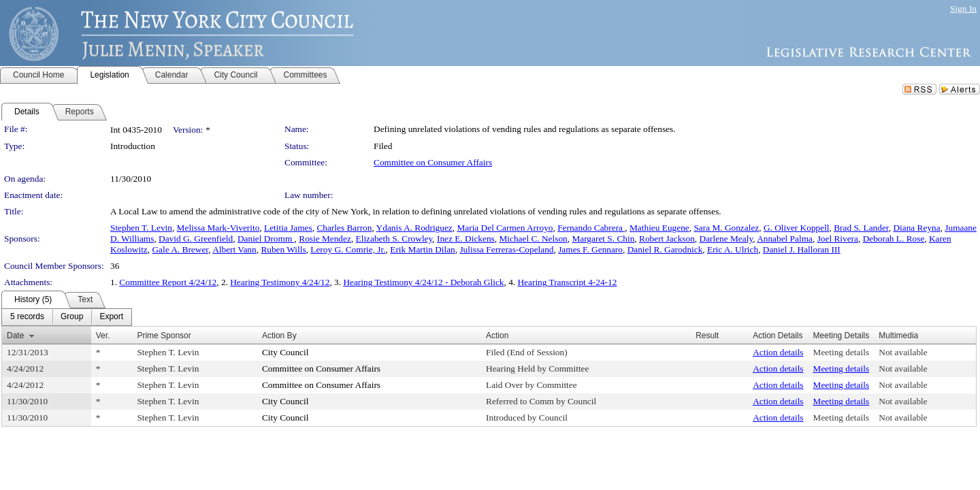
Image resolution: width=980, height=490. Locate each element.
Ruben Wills (283, 249)
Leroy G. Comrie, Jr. (348, 249)
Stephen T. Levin (141, 228)
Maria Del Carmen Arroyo (505, 228)
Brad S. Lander (861, 228)
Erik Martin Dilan (423, 249)
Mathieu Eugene (659, 228)
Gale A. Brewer (180, 249)
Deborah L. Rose (894, 239)
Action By (279, 336)
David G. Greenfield (196, 239)
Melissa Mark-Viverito (218, 228)
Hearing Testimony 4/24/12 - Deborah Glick (423, 282)
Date (15, 336)
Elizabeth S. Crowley (394, 239)
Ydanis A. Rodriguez (414, 228)
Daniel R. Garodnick (665, 249)
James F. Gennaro (590, 249)
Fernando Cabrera (591, 228)
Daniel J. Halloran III (802, 249)
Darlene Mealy (726, 239)
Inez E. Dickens (466, 239)
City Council (285, 352)
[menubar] (67, 317)
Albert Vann (234, 249)
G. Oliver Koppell (797, 228)
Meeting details (842, 352)
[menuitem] (27, 317)
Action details (778, 352)
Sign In (963, 9)
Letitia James (288, 228)
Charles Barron (344, 228)
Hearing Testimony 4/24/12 (280, 282)
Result (707, 336)
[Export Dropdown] (111, 317)
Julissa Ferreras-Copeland (506, 249)
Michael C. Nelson (533, 239)
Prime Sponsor (164, 336)
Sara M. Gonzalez (726, 228)
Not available (903, 352)
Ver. (103, 336)
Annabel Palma (785, 239)
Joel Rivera (838, 239)
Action (497, 336)
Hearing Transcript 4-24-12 (567, 282)
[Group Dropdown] (72, 317)
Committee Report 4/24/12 (168, 282)
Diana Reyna (916, 228)
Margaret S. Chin (603, 239)
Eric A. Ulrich (733, 249)
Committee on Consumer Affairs (433, 162)
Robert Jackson (667, 239)
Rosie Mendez (325, 239)
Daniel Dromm (266, 239)
